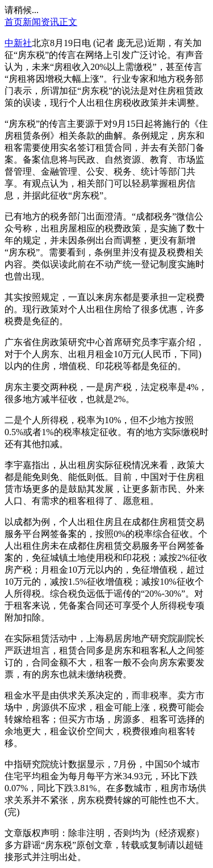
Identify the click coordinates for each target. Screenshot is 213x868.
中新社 (18, 43)
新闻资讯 (41, 22)
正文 (68, 22)
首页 (14, 22)
